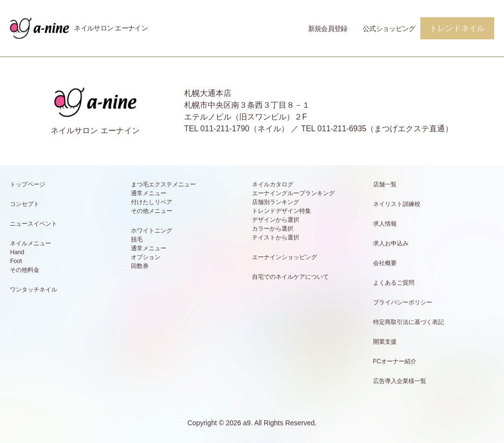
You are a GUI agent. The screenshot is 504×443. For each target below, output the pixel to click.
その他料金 (25, 270)
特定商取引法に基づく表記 (409, 322)
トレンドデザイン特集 (282, 211)
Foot (16, 261)
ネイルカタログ (273, 184)
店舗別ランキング (276, 202)
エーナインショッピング (284, 257)
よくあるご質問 (394, 283)
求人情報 (385, 224)
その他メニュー (152, 211)
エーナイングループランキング (293, 193)
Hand (17, 252)
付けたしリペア (152, 202)
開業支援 (385, 342)
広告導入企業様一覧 (400, 381)
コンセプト (25, 204)
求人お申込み (391, 243)
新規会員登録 (328, 29)
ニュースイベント (33, 224)
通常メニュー (149, 193)
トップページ (28, 184)
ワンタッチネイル (33, 290)
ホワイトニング (152, 231)
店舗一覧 (385, 184)
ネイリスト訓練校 (397, 204)
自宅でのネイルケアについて (290, 277)
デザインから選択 (276, 220)
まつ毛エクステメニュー (163, 184)
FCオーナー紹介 (395, 361)
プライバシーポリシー (403, 302)
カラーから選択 (273, 229)
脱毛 (137, 239)
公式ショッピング (389, 29)
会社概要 (385, 263)
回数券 (140, 266)
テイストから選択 (276, 237)
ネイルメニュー (31, 243)
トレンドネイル (457, 28)
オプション (146, 257)
